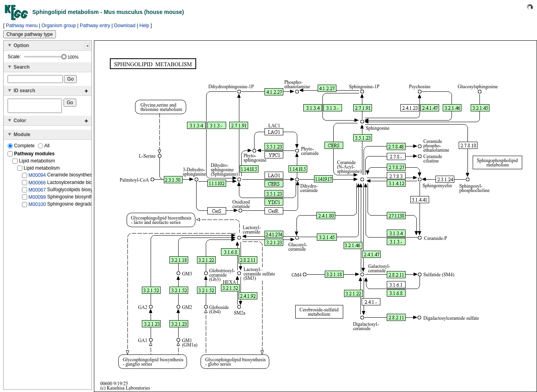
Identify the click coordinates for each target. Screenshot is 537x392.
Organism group (59, 26)
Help (144, 26)
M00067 (37, 192)
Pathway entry (95, 26)
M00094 (37, 178)
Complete (22, 148)
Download (125, 26)
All (44, 148)
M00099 (37, 200)
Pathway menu (22, 26)
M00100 (37, 207)
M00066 (37, 185)
